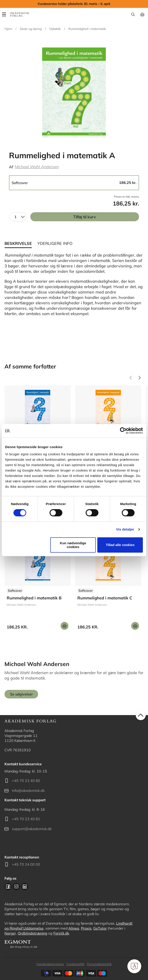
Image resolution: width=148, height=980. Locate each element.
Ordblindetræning (33, 933)
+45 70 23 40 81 (26, 819)
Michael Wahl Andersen (37, 167)
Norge (10, 933)
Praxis (86, 928)
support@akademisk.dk (32, 829)
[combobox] (18, 217)
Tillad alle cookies (120, 545)
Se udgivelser (38, 587)
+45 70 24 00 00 (26, 864)
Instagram (16, 887)
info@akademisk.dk (28, 790)
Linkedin (25, 887)
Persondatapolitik (99, 964)
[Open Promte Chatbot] (134, 966)
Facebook (8, 887)
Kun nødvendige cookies (73, 545)
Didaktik (55, 29)
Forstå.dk (61, 933)
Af (11, 167)
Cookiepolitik (75, 964)
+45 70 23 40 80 (26, 781)
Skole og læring (31, 29)
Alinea (74, 928)
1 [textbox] (15, 217)
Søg (133, 14)
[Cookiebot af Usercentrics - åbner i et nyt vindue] (123, 431)
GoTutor (100, 928)
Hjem (8, 29)
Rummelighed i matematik (87, 29)
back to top (141, 715)
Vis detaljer (125, 529)
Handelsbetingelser (50, 964)
